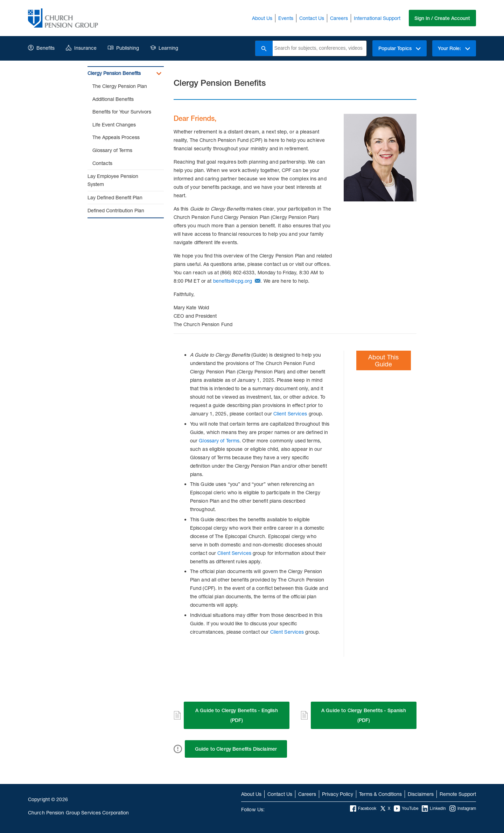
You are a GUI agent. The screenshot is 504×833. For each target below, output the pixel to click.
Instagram (463, 808)
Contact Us (311, 18)
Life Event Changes (114, 125)
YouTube (406, 808)
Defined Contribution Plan (116, 210)
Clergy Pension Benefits (114, 73)
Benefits (41, 48)
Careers (339, 18)
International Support (377, 18)
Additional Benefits (113, 99)
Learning (164, 48)
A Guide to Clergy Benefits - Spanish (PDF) (364, 715)
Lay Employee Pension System (113, 180)
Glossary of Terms (112, 150)
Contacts (102, 163)
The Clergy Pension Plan (120, 86)
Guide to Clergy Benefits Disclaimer (236, 749)
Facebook (363, 808)
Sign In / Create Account (442, 18)
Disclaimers (421, 794)
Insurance (81, 48)
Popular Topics (399, 48)
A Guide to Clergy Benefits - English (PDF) (237, 715)
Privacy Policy (338, 794)
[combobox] (319, 48)
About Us (262, 18)
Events (285, 18)
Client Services (290, 414)
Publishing (123, 48)
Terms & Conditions (380, 794)
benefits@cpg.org (233, 281)
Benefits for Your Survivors (122, 112)
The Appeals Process (116, 137)
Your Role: (454, 48)
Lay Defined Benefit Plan (115, 197)
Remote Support (458, 794)
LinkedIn (434, 808)
